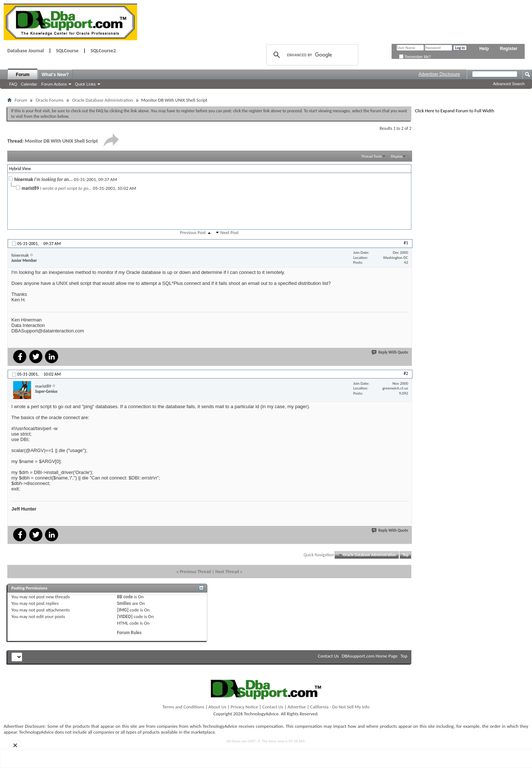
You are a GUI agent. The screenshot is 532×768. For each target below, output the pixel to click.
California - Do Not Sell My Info (340, 707)
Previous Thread (195, 571)
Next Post (230, 232)
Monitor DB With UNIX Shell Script (61, 141)
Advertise (297, 707)
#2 (406, 373)
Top (405, 555)
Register (509, 49)
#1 (406, 243)
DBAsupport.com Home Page (370, 656)
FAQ (13, 84)
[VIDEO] (125, 616)
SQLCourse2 (103, 51)
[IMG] (123, 610)
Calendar (29, 84)
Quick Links (85, 84)
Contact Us (329, 656)
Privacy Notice (244, 707)
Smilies (124, 603)
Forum (22, 75)
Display (397, 156)
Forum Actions (54, 84)
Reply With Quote (390, 352)
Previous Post (193, 232)
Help (484, 49)
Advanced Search (509, 84)
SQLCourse (67, 51)
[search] (311, 55)
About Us (217, 707)
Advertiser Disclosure (439, 74)
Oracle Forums (49, 100)
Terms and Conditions (183, 707)
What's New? (55, 75)
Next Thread (227, 571)
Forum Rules (129, 633)
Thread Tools (372, 156)
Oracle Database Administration (103, 100)
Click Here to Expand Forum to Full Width (455, 111)
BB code (125, 597)
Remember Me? (415, 57)
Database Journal (26, 51)
